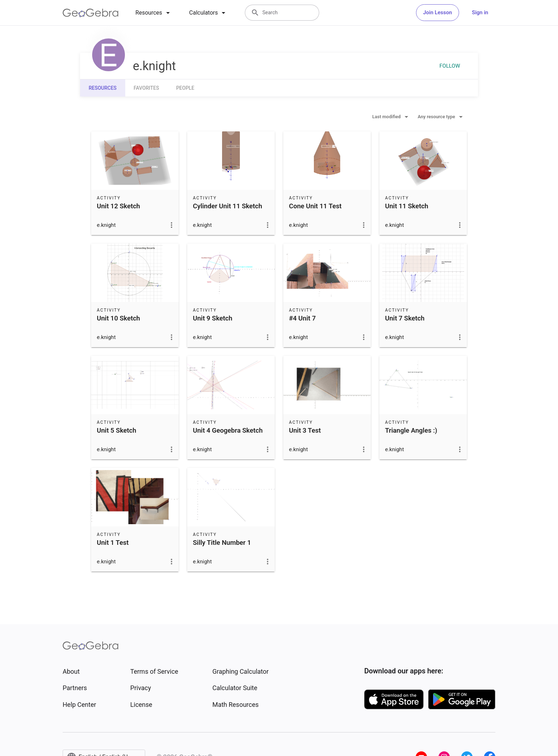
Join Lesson (438, 12)
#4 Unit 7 (302, 318)
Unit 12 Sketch (118, 206)
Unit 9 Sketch (213, 318)
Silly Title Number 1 (222, 543)
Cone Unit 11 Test (315, 206)
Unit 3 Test (305, 431)
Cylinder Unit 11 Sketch (228, 206)
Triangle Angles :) (411, 431)
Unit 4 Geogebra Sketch (228, 431)
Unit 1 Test (113, 543)
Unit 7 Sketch (405, 318)
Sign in (480, 12)
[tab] (154, 13)
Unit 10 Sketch (118, 318)
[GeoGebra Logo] (91, 13)
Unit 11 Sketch (407, 206)
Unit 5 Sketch (117, 431)
